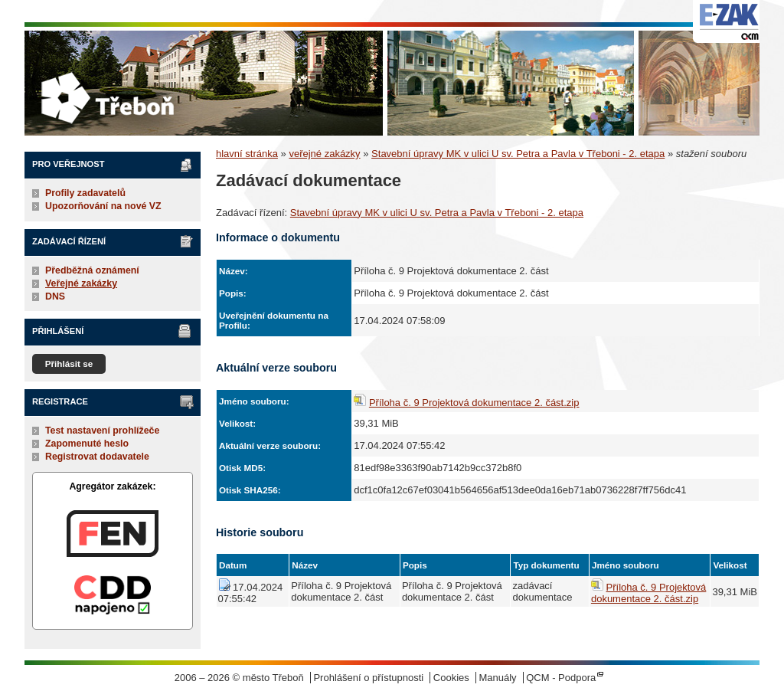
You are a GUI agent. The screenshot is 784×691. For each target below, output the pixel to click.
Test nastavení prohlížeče (102, 431)
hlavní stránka (247, 154)
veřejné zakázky (324, 154)
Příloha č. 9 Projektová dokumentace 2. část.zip (474, 403)
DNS (55, 296)
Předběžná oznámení (92, 270)
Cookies (451, 678)
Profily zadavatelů (85, 193)
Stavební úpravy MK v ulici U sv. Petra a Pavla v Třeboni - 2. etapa (518, 154)
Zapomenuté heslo (87, 444)
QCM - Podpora (561, 678)
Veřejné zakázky (81, 283)
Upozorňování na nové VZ (103, 206)
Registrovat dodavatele (97, 457)
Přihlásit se (69, 364)
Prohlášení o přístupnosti (368, 678)
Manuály (497, 678)
